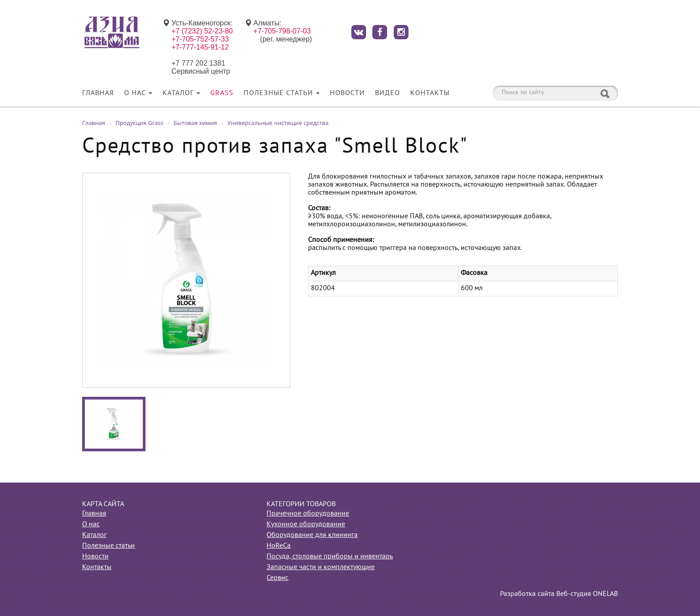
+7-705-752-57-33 (200, 39)
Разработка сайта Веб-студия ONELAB (559, 594)
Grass (222, 93)
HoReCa (279, 546)
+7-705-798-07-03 (282, 31)
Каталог (181, 93)
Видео (387, 93)
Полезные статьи (282, 93)
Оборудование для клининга (312, 535)
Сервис (277, 578)
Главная (98, 93)
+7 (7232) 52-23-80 (202, 31)
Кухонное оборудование (306, 524)
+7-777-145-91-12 (200, 47)
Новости (347, 93)
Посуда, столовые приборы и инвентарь (330, 557)
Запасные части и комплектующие (321, 567)
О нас (138, 93)
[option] (186, 280)
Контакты (430, 93)
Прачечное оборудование (308, 514)
